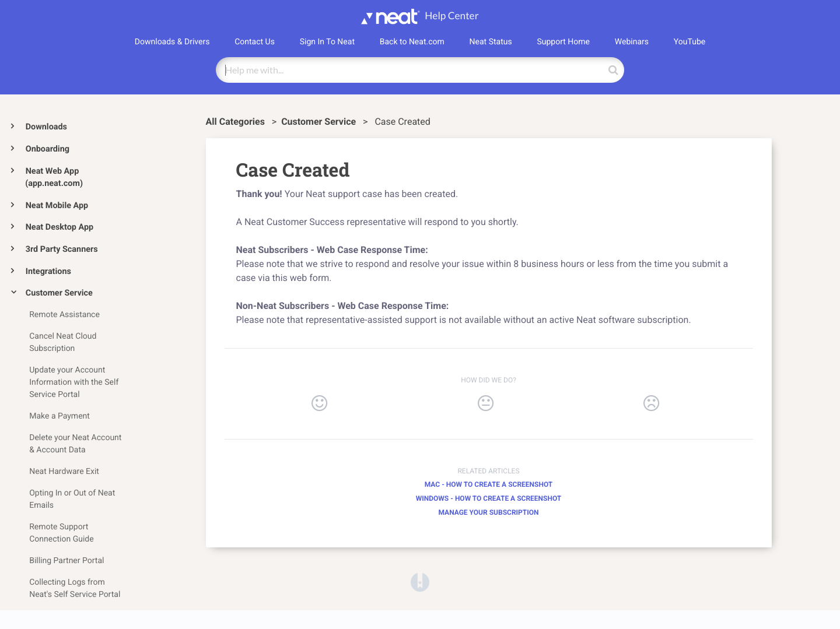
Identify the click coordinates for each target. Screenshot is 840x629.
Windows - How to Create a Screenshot (489, 498)
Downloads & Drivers (172, 42)
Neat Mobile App (57, 205)
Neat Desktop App (60, 227)
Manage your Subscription (488, 512)
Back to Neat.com (412, 42)
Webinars (632, 42)
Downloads (46, 127)
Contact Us (255, 42)
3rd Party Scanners (62, 249)
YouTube (689, 42)
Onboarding (48, 149)
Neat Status (491, 42)
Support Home (563, 42)
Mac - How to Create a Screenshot (489, 484)
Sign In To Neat (327, 42)
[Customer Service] (320, 122)
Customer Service (59, 293)
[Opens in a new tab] (420, 581)
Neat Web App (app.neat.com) (54, 178)
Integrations (48, 271)
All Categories (237, 122)
